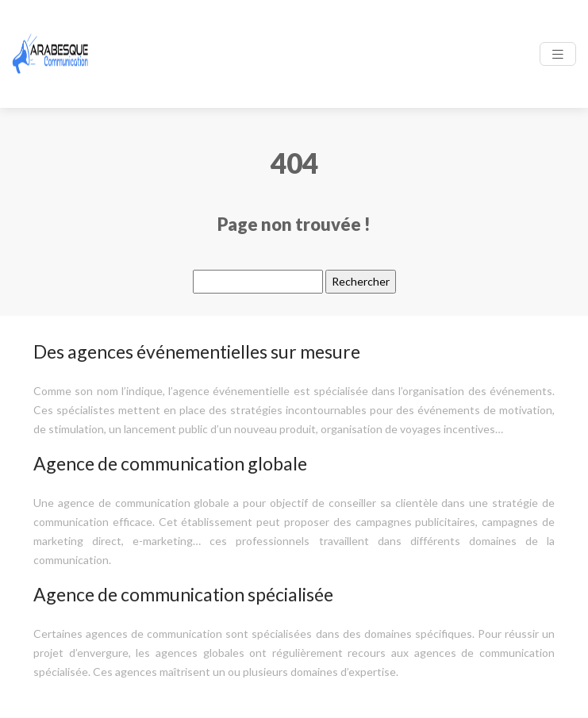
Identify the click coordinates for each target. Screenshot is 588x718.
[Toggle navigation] (558, 54)
